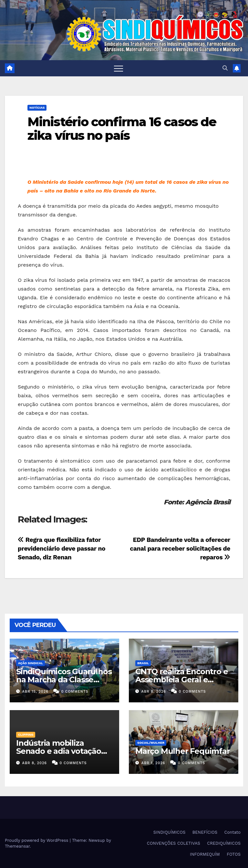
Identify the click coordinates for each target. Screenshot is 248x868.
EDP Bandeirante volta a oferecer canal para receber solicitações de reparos (180, 549)
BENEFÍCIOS (205, 832)
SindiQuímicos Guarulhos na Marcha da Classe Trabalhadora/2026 (64, 680)
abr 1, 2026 (153, 763)
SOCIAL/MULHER (151, 743)
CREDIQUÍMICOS (224, 843)
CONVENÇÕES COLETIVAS (174, 843)
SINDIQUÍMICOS (170, 832)
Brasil (143, 663)
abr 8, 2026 (154, 692)
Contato (232, 832)
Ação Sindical (31, 663)
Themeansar (17, 846)
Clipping (26, 735)
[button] (225, 68)
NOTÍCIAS (37, 108)
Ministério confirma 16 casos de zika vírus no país (122, 129)
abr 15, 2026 (35, 692)
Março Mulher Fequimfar (183, 751)
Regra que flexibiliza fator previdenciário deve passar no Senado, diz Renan (62, 549)
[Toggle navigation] (119, 68)
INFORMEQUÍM (205, 854)
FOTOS (234, 854)
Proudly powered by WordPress (37, 840)
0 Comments (75, 692)
